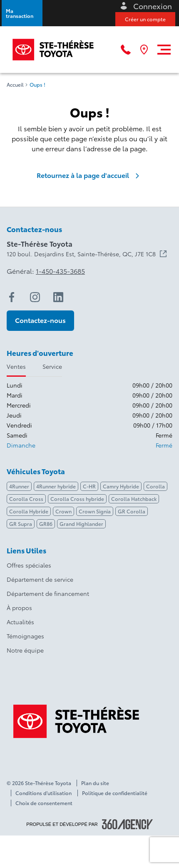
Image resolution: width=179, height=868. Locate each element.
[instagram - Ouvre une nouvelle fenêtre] (35, 297)
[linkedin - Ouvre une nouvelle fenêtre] (58, 297)
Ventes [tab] (16, 366)
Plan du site (95, 783)
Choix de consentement (44, 803)
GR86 (46, 524)
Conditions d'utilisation (44, 793)
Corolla (155, 486)
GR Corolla (132, 511)
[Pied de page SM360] (127, 824)
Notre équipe (25, 650)
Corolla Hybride (29, 511)
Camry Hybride (121, 486)
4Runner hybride (56, 486)
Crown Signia (95, 511)
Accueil (15, 85)
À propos (19, 608)
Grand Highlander (81, 524)
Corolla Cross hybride (77, 499)
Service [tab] (52, 366)
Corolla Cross (26, 499)
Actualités (20, 622)
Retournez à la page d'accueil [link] (89, 175)
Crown (63, 511)
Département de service (40, 579)
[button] (22, 13)
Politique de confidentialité (115, 793)
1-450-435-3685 (60, 271)
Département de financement (48, 593)
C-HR (89, 486)
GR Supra (21, 524)
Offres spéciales (29, 565)
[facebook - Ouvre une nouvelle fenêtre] (12, 297)
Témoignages (25, 636)
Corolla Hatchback (134, 499)
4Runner (19, 486)
